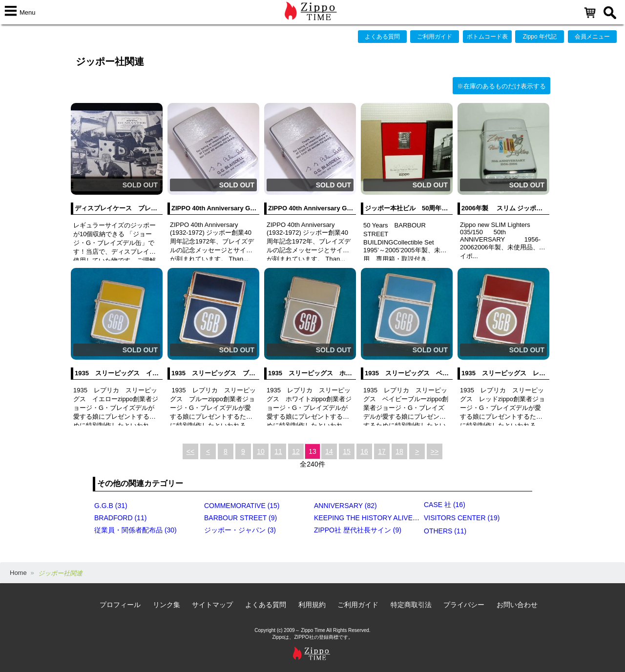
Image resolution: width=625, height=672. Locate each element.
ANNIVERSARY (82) (345, 506)
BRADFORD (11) (120, 518)
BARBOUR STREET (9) (240, 518)
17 (382, 451)
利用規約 (312, 605)
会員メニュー (592, 37)
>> (435, 451)
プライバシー (464, 605)
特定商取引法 (411, 605)
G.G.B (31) (111, 506)
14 (329, 451)
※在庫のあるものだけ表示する (501, 86)
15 (347, 451)
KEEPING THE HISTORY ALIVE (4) (368, 518)
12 (296, 451)
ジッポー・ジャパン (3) (240, 530)
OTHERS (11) (445, 531)
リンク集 (167, 605)
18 (399, 451)
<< (190, 451)
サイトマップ (212, 605)
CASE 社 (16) (445, 505)
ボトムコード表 (487, 37)
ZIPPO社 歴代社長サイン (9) (358, 530)
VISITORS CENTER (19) (462, 518)
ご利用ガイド (435, 37)
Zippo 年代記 (540, 37)
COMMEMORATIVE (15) (242, 506)
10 (261, 451)
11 (278, 451)
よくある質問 (382, 37)
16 (364, 451)
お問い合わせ (517, 605)
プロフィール (120, 605)
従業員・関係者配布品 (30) (135, 530)
